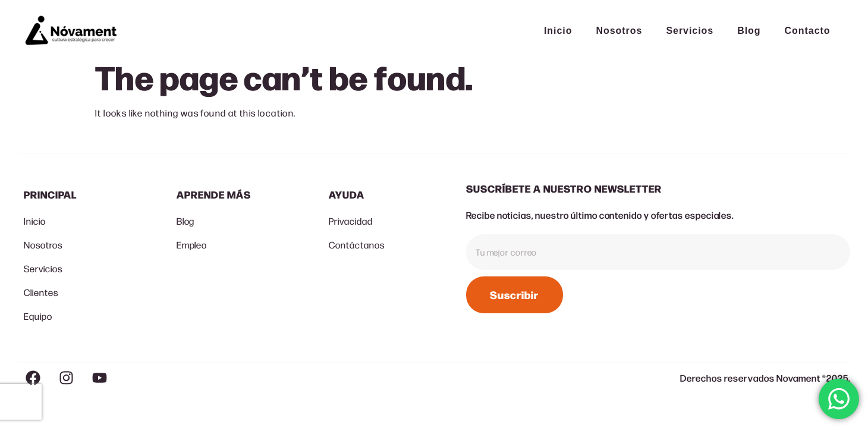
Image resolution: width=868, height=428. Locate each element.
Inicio (558, 31)
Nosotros (619, 31)
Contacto (808, 31)
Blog (749, 31)
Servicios (690, 31)
